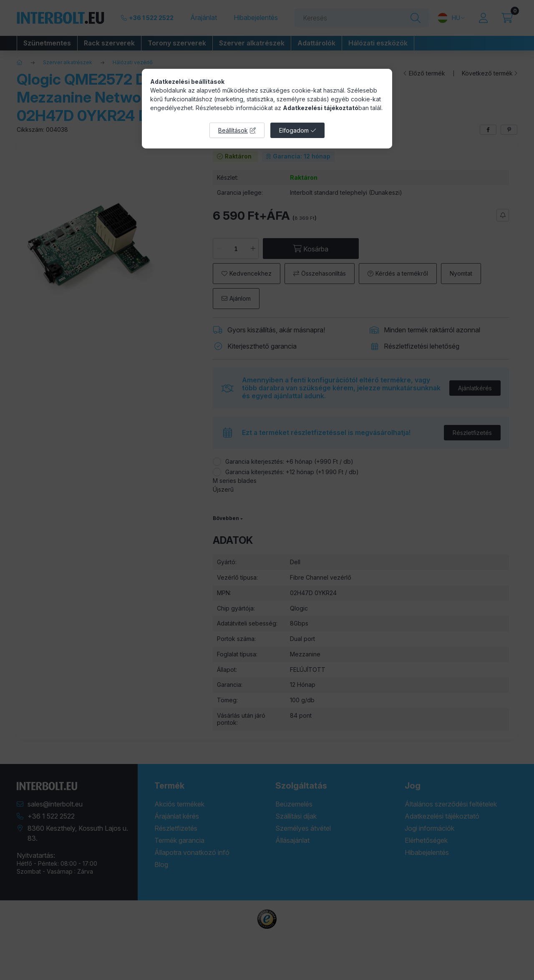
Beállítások (233, 130)
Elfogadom (294, 130)
